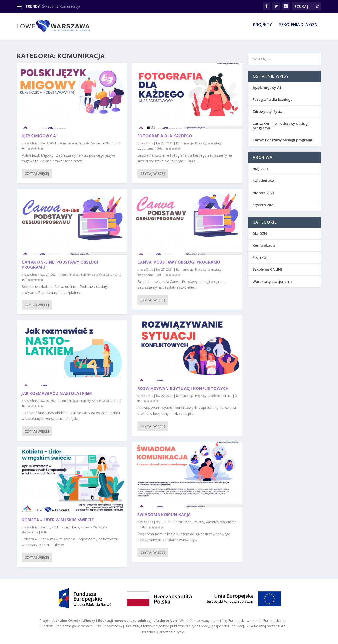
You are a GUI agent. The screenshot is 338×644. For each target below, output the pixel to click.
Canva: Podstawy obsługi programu (179, 262)
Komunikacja (68, 143)
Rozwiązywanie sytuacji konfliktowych (183, 388)
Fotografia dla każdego (165, 136)
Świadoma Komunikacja (61, 6)
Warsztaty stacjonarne (221, 522)
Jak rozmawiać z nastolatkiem (57, 393)
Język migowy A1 (40, 136)
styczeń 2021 (264, 205)
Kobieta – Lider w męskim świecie (58, 520)
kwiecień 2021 (264, 181)
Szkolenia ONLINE (103, 143)
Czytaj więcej (37, 174)
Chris (34, 143)
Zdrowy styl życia (268, 111)
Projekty (263, 28)
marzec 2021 (263, 193)
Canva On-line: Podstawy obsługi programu (60, 265)
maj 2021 (260, 169)
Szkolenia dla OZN (298, 28)
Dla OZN (260, 233)
